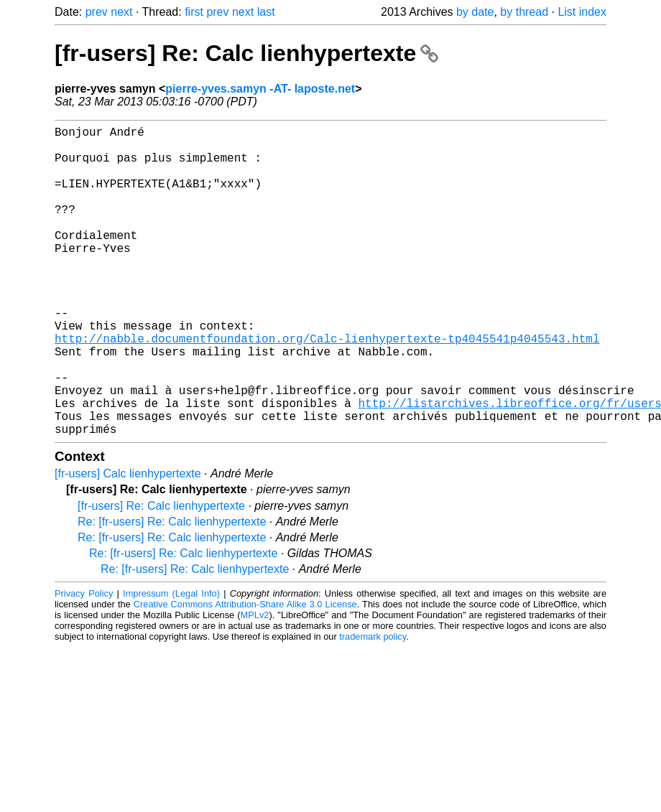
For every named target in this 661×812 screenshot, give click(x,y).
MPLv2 (255, 684)
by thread (524, 12)
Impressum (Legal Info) (171, 662)
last (266, 12)
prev (97, 12)
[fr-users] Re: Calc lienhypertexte (246, 53)
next (121, 12)
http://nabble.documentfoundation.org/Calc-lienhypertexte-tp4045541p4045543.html (327, 387)
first (194, 12)
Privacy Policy (84, 662)
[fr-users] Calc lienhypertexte (128, 542)
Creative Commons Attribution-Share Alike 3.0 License (245, 673)
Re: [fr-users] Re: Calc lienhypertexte (172, 591)
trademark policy (373, 705)
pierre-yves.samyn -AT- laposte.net (260, 89)
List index (582, 12)
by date (475, 12)
